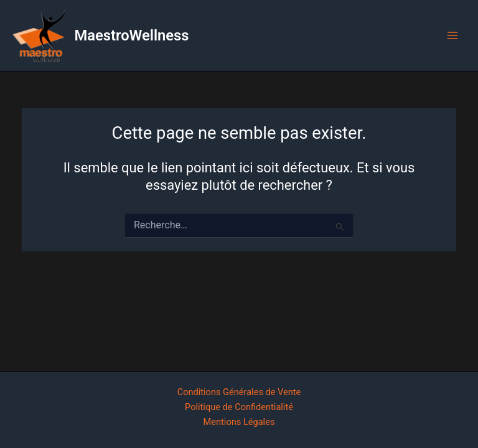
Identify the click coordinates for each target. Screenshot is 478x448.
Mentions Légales (239, 422)
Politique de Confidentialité (239, 407)
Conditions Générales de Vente (239, 392)
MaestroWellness (132, 35)
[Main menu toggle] (452, 35)
